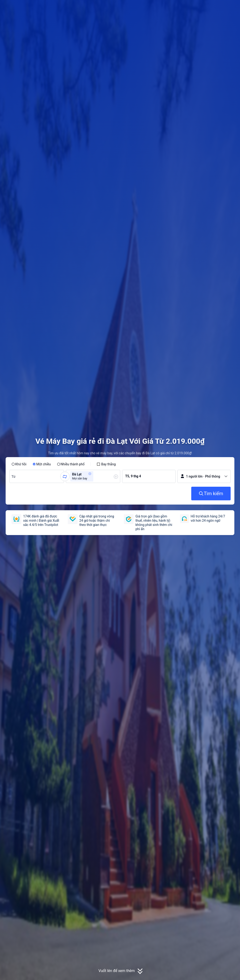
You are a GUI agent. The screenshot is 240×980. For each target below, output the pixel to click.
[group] (37, 476)
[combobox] (14, 476)
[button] (204, 8)
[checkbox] (106, 464)
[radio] (19, 464)
